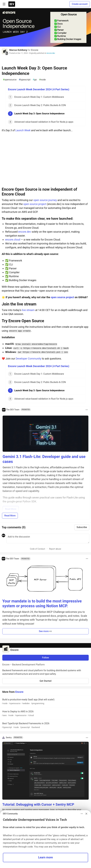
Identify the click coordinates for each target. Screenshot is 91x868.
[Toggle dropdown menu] (87, 410)
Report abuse (55, 549)
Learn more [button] (45, 857)
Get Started (45, 681)
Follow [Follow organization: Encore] (46, 658)
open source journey (45, 200)
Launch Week (23, 130)
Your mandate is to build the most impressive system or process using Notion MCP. (42, 604)
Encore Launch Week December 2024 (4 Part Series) (39, 89)
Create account (80, 4)
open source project (35, 204)
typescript (25, 80)
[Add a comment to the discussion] (48, 539)
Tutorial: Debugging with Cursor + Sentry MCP (38, 804)
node (42, 80)
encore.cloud (13, 240)
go (35, 80)
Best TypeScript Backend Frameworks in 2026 (45, 725)
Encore (35, 50)
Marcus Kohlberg (18, 50)
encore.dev (51, 53)
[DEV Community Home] (12, 4)
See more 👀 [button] (45, 631)
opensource (10, 80)
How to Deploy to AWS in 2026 (45, 714)
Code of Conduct (37, 549)
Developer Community (28, 359)
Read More (10, 516)
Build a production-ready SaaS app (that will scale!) (45, 702)
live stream (28, 310)
